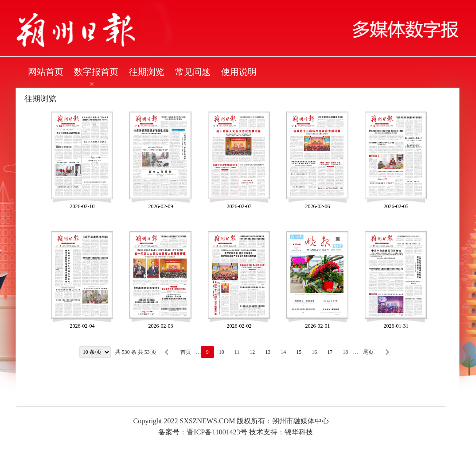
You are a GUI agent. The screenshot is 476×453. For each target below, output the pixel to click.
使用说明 (239, 72)
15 (299, 352)
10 (222, 352)
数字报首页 (96, 72)
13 (268, 352)
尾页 (368, 352)
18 (345, 352)
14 (283, 352)
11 (237, 352)
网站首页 (46, 72)
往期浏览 (147, 72)
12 (252, 352)
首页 (186, 352)
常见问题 (193, 72)
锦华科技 (299, 432)
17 (330, 352)
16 (314, 352)
